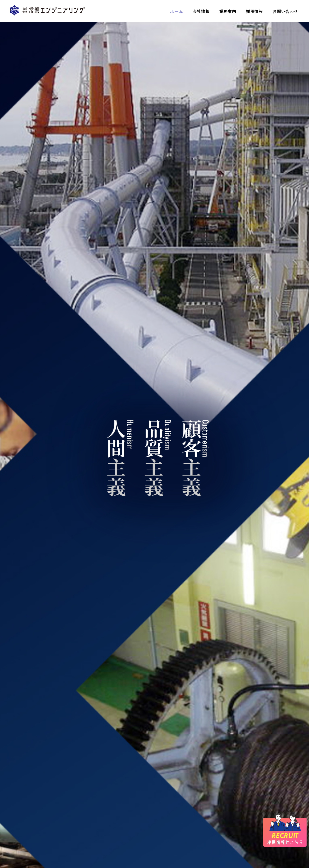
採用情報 (254, 11)
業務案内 (228, 11)
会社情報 (201, 11)
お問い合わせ (285, 11)
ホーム (177, 11)
